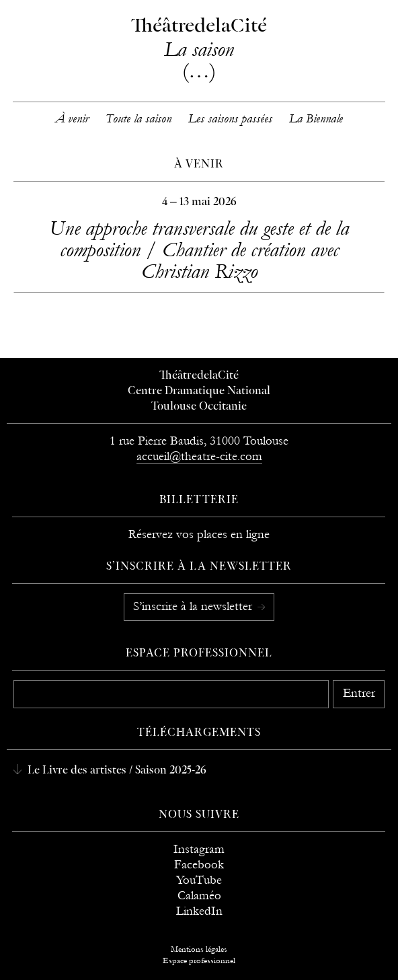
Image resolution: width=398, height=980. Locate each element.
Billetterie (199, 500)
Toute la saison (138, 119)
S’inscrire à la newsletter (194, 606)
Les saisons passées (230, 119)
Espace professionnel (199, 654)
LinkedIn (199, 911)
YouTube (199, 880)
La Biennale (316, 119)
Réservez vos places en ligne (199, 534)
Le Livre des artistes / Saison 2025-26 (116, 771)
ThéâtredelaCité (199, 376)
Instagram (199, 849)
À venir (72, 119)
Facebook (199, 865)
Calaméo (199, 896)
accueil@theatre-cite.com (199, 456)
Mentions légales (199, 949)
